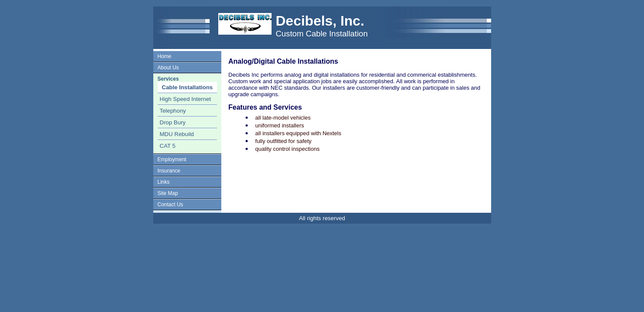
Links (164, 182)
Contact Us (170, 205)
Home (165, 56)
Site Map (168, 193)
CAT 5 (168, 146)
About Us (168, 68)
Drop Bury (173, 122)
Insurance (169, 171)
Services (168, 79)
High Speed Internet (186, 99)
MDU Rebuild (177, 134)
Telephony (173, 111)
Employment (172, 159)
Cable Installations (188, 87)
